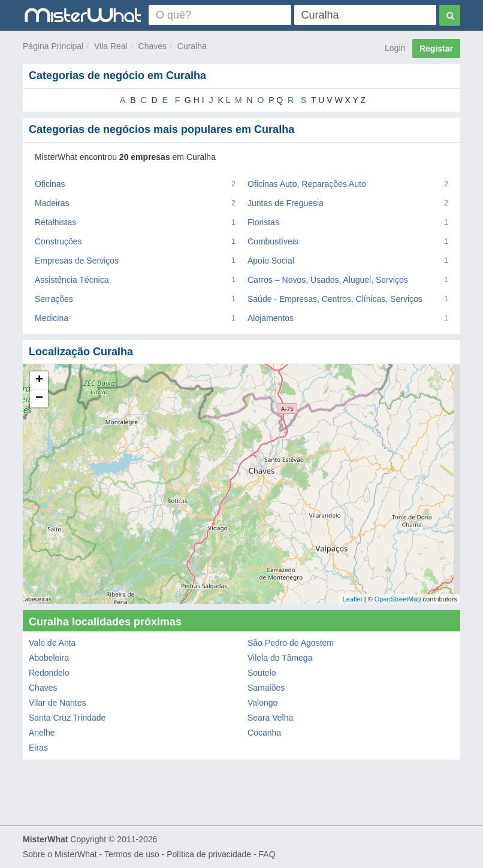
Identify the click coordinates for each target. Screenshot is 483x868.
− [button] (39, 398)
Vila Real (111, 46)
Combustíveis (273, 241)
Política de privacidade (209, 854)
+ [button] (39, 380)
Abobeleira (49, 658)
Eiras (38, 748)
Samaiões (266, 688)
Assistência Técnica (72, 280)
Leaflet (353, 599)
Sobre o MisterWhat (60, 854)
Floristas (263, 222)
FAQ (267, 854)
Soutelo (262, 673)
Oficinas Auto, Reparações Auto (307, 184)
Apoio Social (271, 261)
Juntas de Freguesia (286, 203)
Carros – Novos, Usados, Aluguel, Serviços (328, 280)
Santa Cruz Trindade (67, 718)
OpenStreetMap (398, 599)
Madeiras (52, 203)
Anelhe (42, 733)
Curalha (192, 46)
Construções (58, 241)
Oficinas (50, 184)
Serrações (54, 299)
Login (395, 48)
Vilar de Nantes (57, 703)
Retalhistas (55, 222)
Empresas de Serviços (77, 261)
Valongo (262, 703)
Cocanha (264, 733)
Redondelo (49, 673)
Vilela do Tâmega (280, 658)
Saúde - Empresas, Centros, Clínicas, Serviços (335, 299)
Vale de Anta (52, 643)
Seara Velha (270, 718)
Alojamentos (271, 318)
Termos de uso (132, 854)
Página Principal (53, 46)
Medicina (52, 318)
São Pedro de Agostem (291, 643)
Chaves (153, 46)
